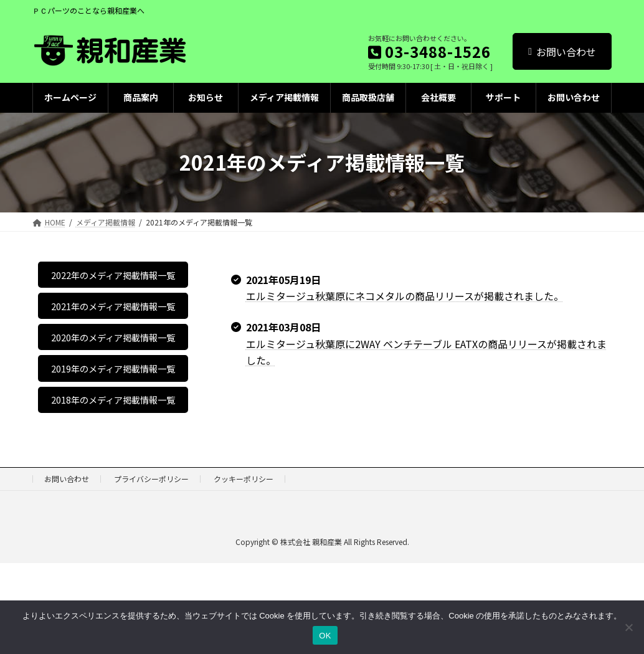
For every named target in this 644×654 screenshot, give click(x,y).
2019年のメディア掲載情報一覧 (113, 432)
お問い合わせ (562, 52)
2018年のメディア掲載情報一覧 (113, 481)
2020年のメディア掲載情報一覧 (113, 382)
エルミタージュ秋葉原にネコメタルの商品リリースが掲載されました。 (405, 296)
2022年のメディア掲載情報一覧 (113, 283)
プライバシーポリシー (151, 570)
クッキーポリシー (244, 570)
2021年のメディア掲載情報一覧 (113, 333)
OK (325, 636)
